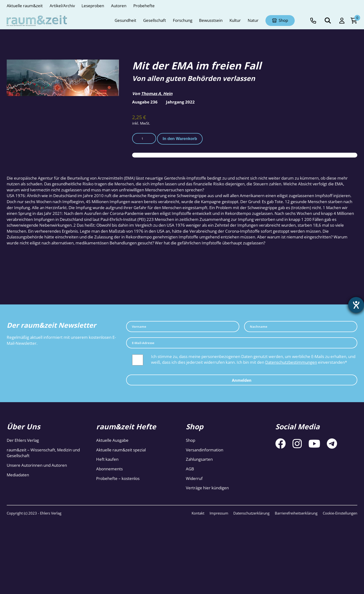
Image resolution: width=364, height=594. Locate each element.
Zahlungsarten (199, 459)
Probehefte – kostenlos (118, 478)
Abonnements (109, 469)
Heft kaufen (107, 459)
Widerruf (194, 478)
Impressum (219, 513)
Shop (191, 440)
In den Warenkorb (180, 139)
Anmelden (242, 380)
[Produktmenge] (144, 139)
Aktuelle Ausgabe (112, 440)
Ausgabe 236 (145, 102)
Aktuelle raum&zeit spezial (121, 450)
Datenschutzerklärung (251, 513)
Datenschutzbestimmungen (291, 362)
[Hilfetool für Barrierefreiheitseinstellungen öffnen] (356, 305)
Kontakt (198, 513)
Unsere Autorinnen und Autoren (37, 465)
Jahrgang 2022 (180, 102)
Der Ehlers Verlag (23, 440)
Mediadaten (18, 475)
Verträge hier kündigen (207, 488)
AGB (190, 469)
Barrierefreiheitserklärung (296, 513)
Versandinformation (205, 450)
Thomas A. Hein (157, 94)
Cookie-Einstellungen (340, 513)
